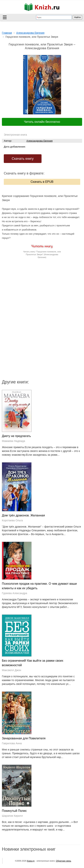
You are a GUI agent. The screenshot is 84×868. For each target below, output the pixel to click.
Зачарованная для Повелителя (24, 738)
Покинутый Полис (14, 811)
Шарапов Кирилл (12, 816)
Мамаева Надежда (13, 441)
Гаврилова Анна (12, 743)
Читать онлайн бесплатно (42, 122)
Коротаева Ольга (12, 520)
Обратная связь (64, 861)
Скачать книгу (23, 159)
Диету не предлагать (16, 436)
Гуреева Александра (15, 593)
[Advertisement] (42, 295)
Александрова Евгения (40, 141)
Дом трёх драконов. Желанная (23, 515)
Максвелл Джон (12, 670)
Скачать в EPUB (42, 182)
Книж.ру (31, 861)
